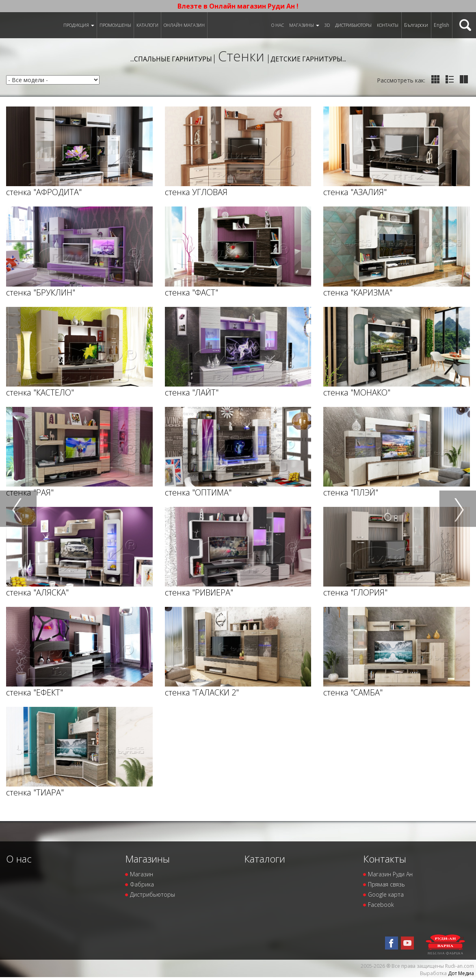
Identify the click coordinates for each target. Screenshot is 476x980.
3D (327, 25)
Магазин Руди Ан (390, 874)
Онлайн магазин (184, 25)
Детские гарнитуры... (308, 59)
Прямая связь (386, 884)
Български (416, 25)
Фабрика (142, 884)
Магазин (142, 874)
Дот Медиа (461, 973)
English (441, 25)
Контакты (388, 25)
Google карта (386, 894)
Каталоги (147, 25)
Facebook (381, 905)
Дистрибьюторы (353, 25)
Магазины (304, 25)
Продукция (79, 25)
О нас (278, 25)
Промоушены (115, 25)
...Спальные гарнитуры (171, 59)
